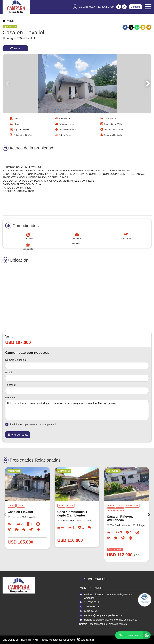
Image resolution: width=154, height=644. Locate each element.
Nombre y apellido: (16, 360)
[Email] (77, 378)
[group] (77, 84)
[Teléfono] (77, 391)
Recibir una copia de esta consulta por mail (30, 424)
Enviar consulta (18, 435)
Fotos (15, 48)
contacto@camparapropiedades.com (104, 615)
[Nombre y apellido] (77, 366)
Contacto (136, 7)
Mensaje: (10, 397)
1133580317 (91, 611)
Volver (9, 21)
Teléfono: (10, 385)
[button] (147, 84)
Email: (9, 372)
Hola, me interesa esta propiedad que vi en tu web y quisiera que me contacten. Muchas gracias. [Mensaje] (77, 410)
